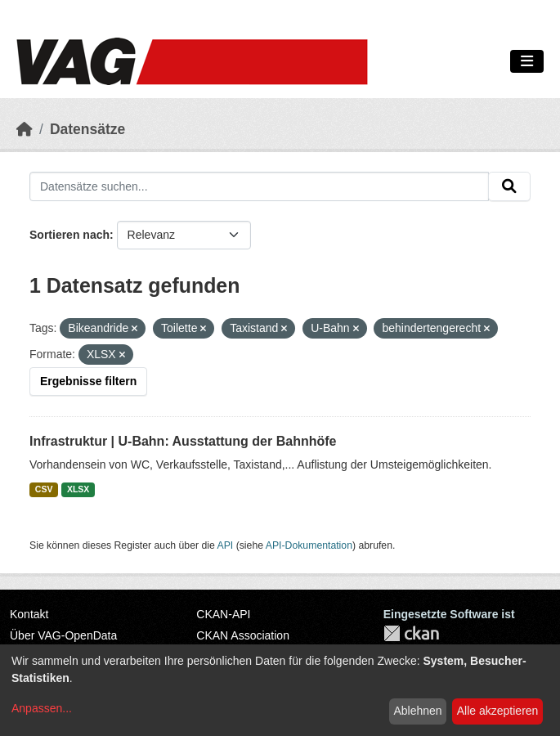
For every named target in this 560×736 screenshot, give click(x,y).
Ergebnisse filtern (88, 381)
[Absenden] (509, 186)
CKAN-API (223, 614)
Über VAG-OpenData (63, 635)
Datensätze (87, 129)
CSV (44, 489)
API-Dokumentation (309, 545)
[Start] (25, 129)
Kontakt (29, 614)
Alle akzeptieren (498, 711)
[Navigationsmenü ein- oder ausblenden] (527, 62)
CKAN (411, 633)
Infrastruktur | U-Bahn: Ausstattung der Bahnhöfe (183, 441)
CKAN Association (243, 635)
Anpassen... (42, 708)
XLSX (78, 489)
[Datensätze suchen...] (259, 186)
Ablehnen (417, 711)
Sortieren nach (69, 235)
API (226, 545)
